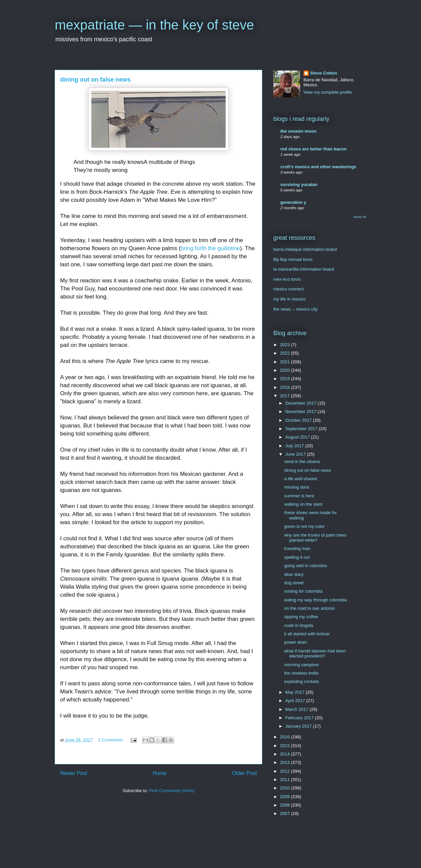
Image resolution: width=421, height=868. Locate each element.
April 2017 (296, 701)
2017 (286, 396)
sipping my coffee (301, 617)
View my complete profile (328, 92)
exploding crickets (301, 681)
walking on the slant (303, 504)
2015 (286, 746)
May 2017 (296, 692)
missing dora (296, 487)
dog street (294, 583)
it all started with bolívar (307, 634)
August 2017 (298, 437)
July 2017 (295, 446)
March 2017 (297, 709)
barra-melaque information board (305, 249)
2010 (286, 788)
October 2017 (299, 420)
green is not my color (304, 526)
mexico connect (288, 289)
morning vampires (301, 665)
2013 (286, 762)
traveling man (297, 549)
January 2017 (299, 726)
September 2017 (302, 429)
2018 (286, 387)
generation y (293, 202)
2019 (286, 379)
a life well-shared (300, 479)
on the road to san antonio (309, 608)
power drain (295, 642)
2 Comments (111, 740)
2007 (286, 813)
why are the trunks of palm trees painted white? (315, 538)
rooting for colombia (303, 591)
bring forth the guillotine (210, 248)
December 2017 (301, 403)
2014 (286, 754)
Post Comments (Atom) (172, 791)
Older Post (244, 773)
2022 (286, 353)
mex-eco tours (287, 279)
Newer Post (74, 773)
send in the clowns (302, 462)
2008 (286, 805)
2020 (286, 370)
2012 (286, 771)
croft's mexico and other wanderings (318, 167)
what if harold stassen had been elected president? (315, 654)
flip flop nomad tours (293, 259)
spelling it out (297, 557)
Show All (360, 217)
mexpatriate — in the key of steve (154, 25)
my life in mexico (289, 299)
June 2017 (296, 454)
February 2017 (300, 718)
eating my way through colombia (315, 600)
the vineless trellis (301, 673)
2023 (286, 345)
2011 (286, 780)
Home (160, 773)
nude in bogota (298, 625)
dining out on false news (307, 470)
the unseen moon (298, 131)
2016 (286, 737)
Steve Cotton (324, 73)
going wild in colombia (305, 566)
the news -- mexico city (295, 309)
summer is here (299, 496)
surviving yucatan (299, 185)
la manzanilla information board (304, 269)
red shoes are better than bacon (313, 149)
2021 (286, 362)
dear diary (294, 574)
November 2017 (301, 412)
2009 (286, 797)
